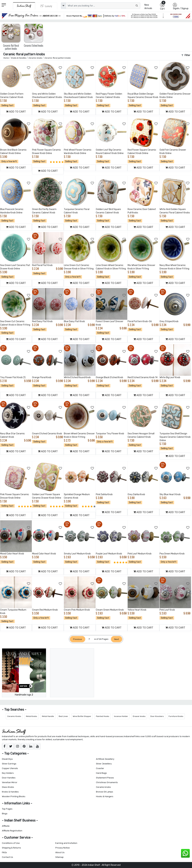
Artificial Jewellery (105, 759)
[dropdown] (63, 6)
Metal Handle (48, 716)
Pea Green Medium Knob (172, 554)
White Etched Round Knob (77, 377)
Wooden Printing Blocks (14, 796)
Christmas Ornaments (107, 782)
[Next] (117, 639)
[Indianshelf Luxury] (46, 6)
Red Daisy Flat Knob (42, 321)
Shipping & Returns (11, 848)
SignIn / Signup (181, 8)
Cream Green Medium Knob (110, 610)
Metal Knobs (32, 716)
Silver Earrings (9, 764)
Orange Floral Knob (42, 377)
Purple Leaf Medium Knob (109, 554)
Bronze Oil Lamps (105, 792)
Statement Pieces (105, 778)
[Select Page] (91, 639)
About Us (60, 852)
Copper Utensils (10, 768)
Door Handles (9, 778)
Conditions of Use (11, 843)
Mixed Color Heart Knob (12, 554)
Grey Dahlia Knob (136, 494)
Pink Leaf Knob (167, 610)
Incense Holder (121, 716)
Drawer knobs (139, 716)
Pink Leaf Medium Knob (140, 554)
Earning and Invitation (66, 843)
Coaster (100, 768)
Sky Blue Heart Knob (170, 494)
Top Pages (7, 809)
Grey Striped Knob (169, 321)
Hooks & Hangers (105, 796)
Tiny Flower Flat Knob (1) (13, 377)
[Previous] (78, 639)
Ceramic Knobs (14, 716)
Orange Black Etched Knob (109, 377)
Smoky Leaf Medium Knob (77, 554)
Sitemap (59, 857)
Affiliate (6, 826)
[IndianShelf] (24, 6)
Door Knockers (157, 716)
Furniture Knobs (176, 716)
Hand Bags (101, 773)
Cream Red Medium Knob (45, 610)
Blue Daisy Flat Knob (74, 321)
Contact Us (8, 857)
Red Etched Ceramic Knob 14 (143, 377)
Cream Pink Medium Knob (77, 610)
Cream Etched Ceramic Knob (47, 434)
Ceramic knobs (103, 787)
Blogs (5, 814)
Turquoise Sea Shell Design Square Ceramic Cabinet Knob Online (175, 437)
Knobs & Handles (10, 792)
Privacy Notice (63, 848)
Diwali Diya (7, 759)
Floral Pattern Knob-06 (140, 321)
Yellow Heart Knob (137, 610)
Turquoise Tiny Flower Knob (110, 434)
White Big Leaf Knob (170, 377)
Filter (186, 55)
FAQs (4, 852)
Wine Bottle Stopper (82, 716)
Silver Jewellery (104, 764)
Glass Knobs (8, 787)
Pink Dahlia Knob (104, 494)
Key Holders (8, 773)
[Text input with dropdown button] (103, 6)
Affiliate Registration (12, 831)
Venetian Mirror (10, 782)
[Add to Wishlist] (29, 68)
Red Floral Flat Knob (42, 265)
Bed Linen (63, 716)
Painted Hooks (103, 716)
